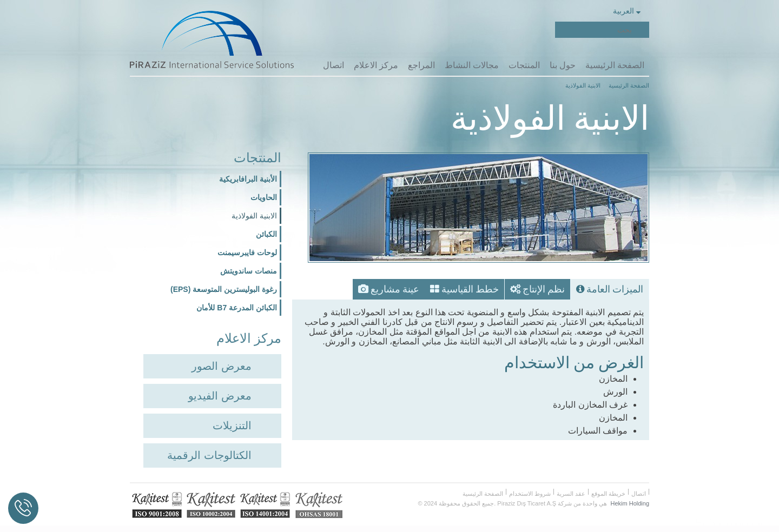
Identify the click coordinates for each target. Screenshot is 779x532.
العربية (626, 11)
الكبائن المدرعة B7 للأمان (237, 305)
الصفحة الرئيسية (615, 65)
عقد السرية (571, 490)
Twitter (505, 30)
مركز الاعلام (375, 65)
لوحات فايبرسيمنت (247, 250)
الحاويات (264, 195)
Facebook (522, 30)
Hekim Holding (630, 500)
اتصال (332, 65)
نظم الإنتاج (544, 284)
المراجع (421, 65)
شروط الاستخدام (530, 490)
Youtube (487, 30)
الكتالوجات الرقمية (209, 451)
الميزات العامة (611, 284)
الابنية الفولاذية (254, 214)
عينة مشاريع (405, 284)
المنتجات (524, 65)
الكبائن (266, 232)
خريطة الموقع (608, 490)
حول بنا (562, 65)
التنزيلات (232, 422)
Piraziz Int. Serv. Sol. (540, 30)
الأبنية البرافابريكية (248, 177)
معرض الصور (222, 362)
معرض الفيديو (220, 392)
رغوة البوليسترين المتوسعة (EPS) (224, 287)
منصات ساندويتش (249, 269)
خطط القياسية (476, 284)
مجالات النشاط (471, 65)
